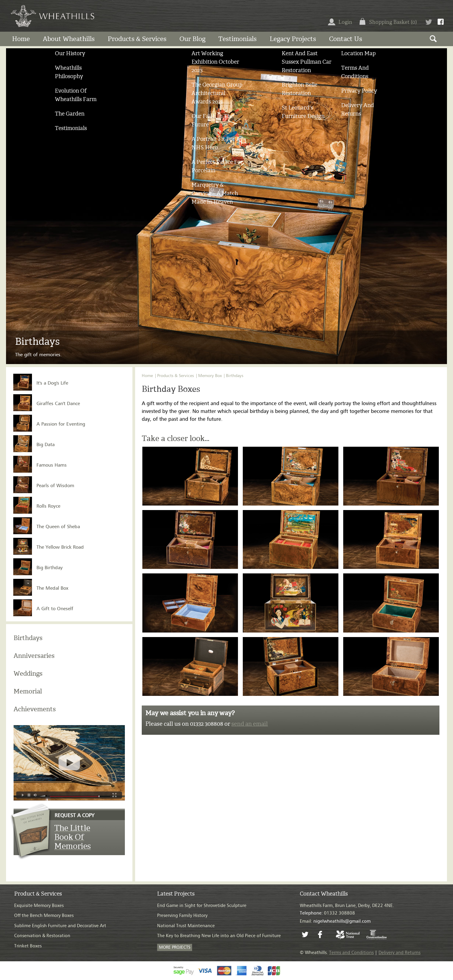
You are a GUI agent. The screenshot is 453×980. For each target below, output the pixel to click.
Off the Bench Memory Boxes (44, 916)
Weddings (28, 673)
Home (21, 39)
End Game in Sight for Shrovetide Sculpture (202, 906)
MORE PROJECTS (175, 947)
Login (340, 22)
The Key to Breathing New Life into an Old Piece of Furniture (219, 936)
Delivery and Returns (399, 953)
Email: (335, 921)
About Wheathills (69, 39)
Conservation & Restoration (42, 936)
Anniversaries (34, 656)
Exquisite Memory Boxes (39, 906)
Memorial (28, 691)
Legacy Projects (293, 39)
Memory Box (210, 376)
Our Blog (192, 39)
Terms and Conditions (351, 953)
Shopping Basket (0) (393, 22)
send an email (250, 724)
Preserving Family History (182, 916)
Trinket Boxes (28, 946)
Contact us (346, 39)
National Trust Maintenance (186, 926)
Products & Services (137, 39)
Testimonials (238, 39)
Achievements (35, 709)
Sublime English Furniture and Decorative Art (60, 926)
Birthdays (28, 638)
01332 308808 (327, 913)
